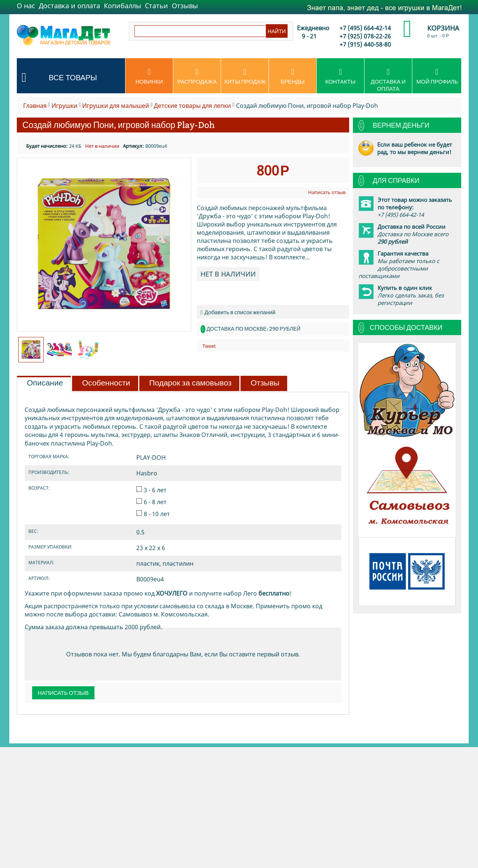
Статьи (156, 6)
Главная (35, 106)
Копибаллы (122, 6)
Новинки (149, 77)
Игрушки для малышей (116, 106)
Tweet (209, 346)
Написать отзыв (327, 192)
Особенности (106, 383)
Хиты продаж (245, 77)
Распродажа (197, 77)
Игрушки (64, 106)
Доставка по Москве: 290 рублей (253, 329)
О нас (26, 6)
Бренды (293, 77)
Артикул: (133, 146)
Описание (45, 383)
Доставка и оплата (69, 6)
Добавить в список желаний (238, 312)
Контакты (340, 77)
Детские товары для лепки (192, 106)
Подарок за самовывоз (191, 383)
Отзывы (185, 6)
